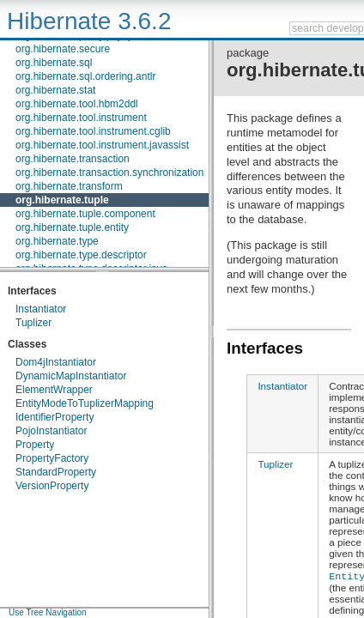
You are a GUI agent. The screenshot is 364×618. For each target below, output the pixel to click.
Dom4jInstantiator (56, 362)
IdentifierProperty (55, 417)
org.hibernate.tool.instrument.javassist (102, 145)
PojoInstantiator (51, 431)
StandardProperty (56, 472)
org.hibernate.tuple (62, 200)
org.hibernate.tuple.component (85, 214)
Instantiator (41, 309)
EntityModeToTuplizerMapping (85, 403)
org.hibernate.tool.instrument (81, 118)
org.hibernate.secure (63, 49)
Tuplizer (33, 323)
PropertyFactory (52, 458)
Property (35, 445)
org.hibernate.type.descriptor (81, 255)
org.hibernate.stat (55, 90)
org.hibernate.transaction (73, 159)
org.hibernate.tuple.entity (72, 227)
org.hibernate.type (57, 241)
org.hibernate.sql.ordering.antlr (85, 76)
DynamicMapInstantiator (71, 376)
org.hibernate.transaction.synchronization (109, 173)
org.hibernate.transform (69, 186)
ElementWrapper (54, 390)
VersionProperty (52, 486)
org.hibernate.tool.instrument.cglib (93, 131)
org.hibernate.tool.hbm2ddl (77, 104)
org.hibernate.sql (54, 63)
